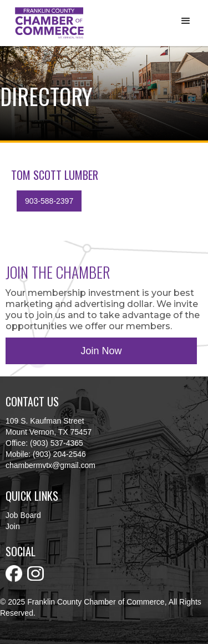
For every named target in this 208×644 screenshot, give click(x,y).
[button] (186, 21)
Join (13, 526)
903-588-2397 (49, 201)
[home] (47, 23)
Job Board (23, 515)
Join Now (101, 351)
